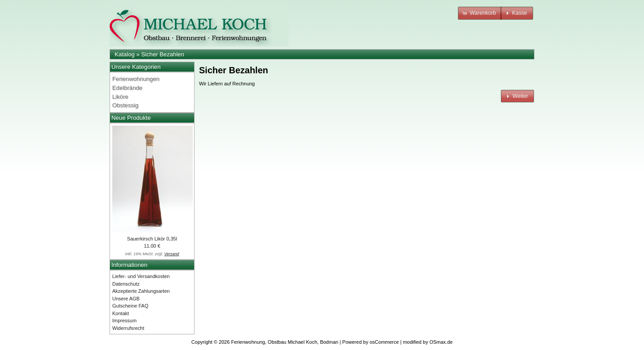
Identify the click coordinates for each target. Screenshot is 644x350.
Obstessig (125, 105)
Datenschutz (126, 284)
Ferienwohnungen (136, 79)
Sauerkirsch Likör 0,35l (152, 239)
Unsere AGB (126, 299)
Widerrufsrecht (128, 328)
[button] (480, 13)
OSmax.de (441, 342)
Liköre (120, 97)
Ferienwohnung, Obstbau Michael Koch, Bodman (285, 342)
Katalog (125, 54)
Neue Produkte (131, 118)
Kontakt (121, 313)
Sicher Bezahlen (163, 54)
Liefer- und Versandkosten (141, 276)
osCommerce (384, 342)
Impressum (124, 320)
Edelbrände (127, 88)
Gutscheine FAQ (130, 306)
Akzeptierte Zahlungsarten (141, 291)
